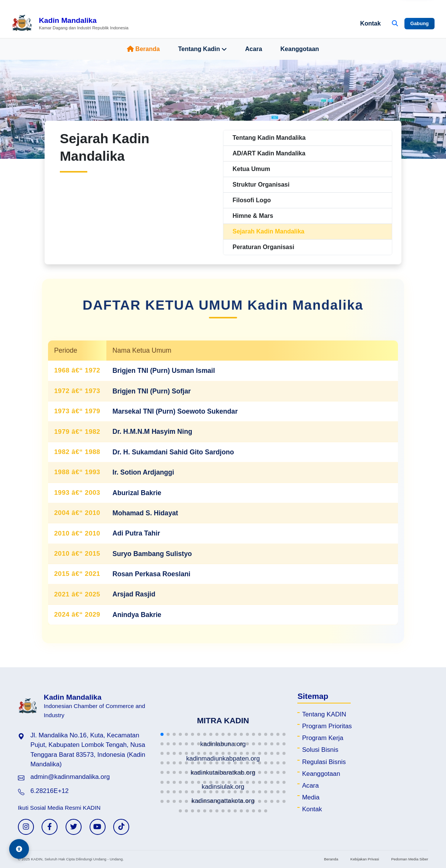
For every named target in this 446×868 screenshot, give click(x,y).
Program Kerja (322, 738)
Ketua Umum (251, 169)
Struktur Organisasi (261, 185)
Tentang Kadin (202, 49)
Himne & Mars (253, 216)
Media (311, 797)
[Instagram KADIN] (26, 827)
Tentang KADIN (324, 714)
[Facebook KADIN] (50, 827)
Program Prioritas (327, 726)
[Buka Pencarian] (395, 24)
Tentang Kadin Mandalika (269, 138)
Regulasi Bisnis (324, 762)
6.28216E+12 (50, 791)
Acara (253, 49)
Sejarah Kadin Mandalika (269, 231)
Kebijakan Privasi (365, 859)
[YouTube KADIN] (98, 827)
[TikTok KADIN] (121, 827)
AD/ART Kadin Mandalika (269, 153)
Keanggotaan (300, 49)
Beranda (143, 49)
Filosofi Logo (252, 200)
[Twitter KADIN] (74, 827)
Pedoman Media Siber (410, 859)
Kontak (371, 23)
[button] (162, 734)
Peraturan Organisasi (263, 247)
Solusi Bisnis (320, 750)
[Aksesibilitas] (19, 849)
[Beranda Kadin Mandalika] (70, 24)
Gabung (419, 23)
